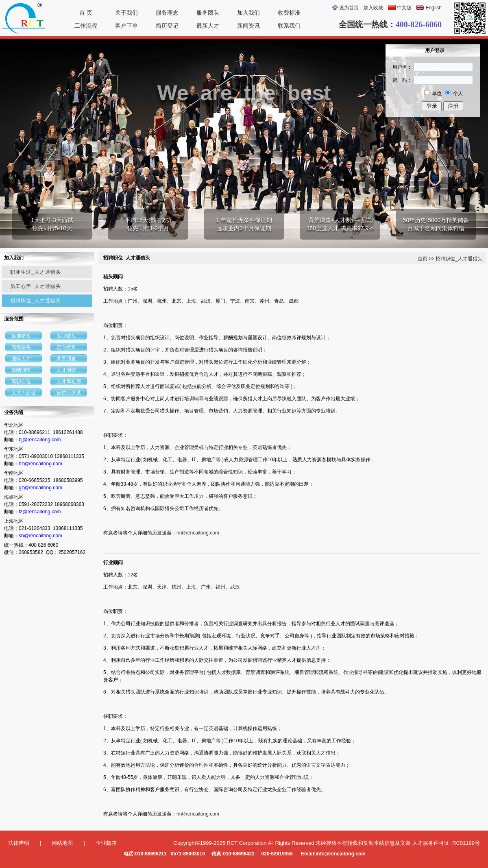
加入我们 (248, 13)
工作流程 (86, 26)
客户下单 (126, 26)
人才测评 (66, 370)
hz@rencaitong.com (40, 464)
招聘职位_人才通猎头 (36, 301)
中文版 (404, 8)
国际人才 (21, 359)
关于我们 (126, 13)
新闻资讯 (248, 26)
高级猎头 (21, 347)
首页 (423, 259)
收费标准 (289, 13)
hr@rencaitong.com (198, 533)
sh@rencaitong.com (40, 536)
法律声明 (19, 843)
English (434, 8)
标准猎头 (21, 336)
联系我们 (289, 26)
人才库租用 (69, 382)
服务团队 (208, 13)
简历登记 (167, 26)
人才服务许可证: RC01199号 (446, 843)
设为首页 (349, 8)
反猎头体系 (69, 393)
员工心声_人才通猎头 (36, 286)
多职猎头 (66, 336)
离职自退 (21, 382)
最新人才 (208, 26)
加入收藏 (373, 8)
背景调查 (66, 359)
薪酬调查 (21, 370)
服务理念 (167, 13)
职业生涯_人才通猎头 (36, 272)
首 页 (86, 13)
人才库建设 (24, 393)
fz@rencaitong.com (40, 512)
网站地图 (62, 843)
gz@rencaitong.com (40, 488)
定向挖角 (66, 347)
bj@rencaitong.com (40, 440)
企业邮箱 (106, 843)
